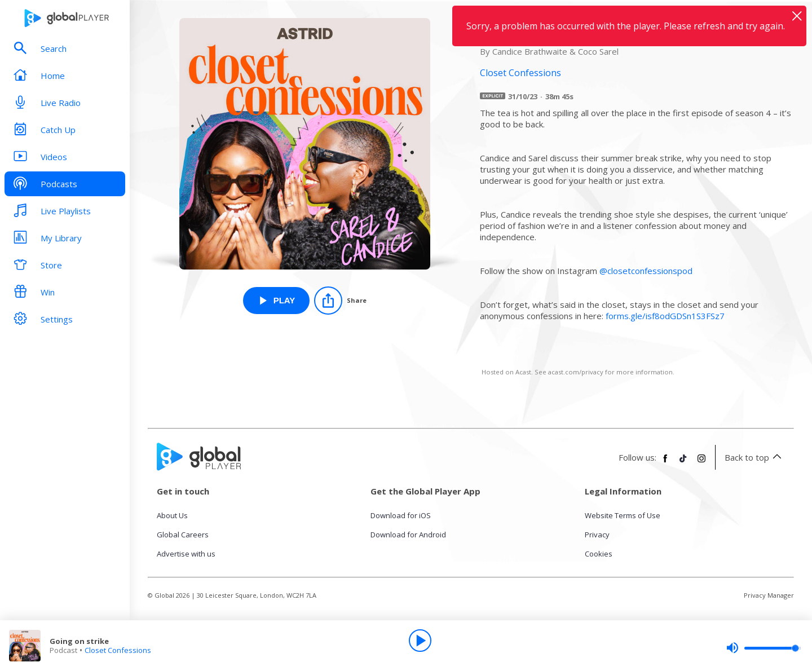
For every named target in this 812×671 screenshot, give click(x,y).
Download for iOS (401, 515)
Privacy (597, 535)
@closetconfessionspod (646, 271)
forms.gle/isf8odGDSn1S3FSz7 (665, 316)
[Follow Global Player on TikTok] (683, 463)
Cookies (599, 554)
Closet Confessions (118, 650)
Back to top (755, 457)
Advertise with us (186, 554)
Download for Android (408, 535)
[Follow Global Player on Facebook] (665, 463)
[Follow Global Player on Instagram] (701, 463)
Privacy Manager (769, 595)
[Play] (420, 641)
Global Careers (183, 535)
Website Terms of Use (623, 515)
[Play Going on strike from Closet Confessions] (277, 301)
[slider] (764, 648)
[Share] (340, 301)
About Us (172, 515)
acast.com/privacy (576, 372)
